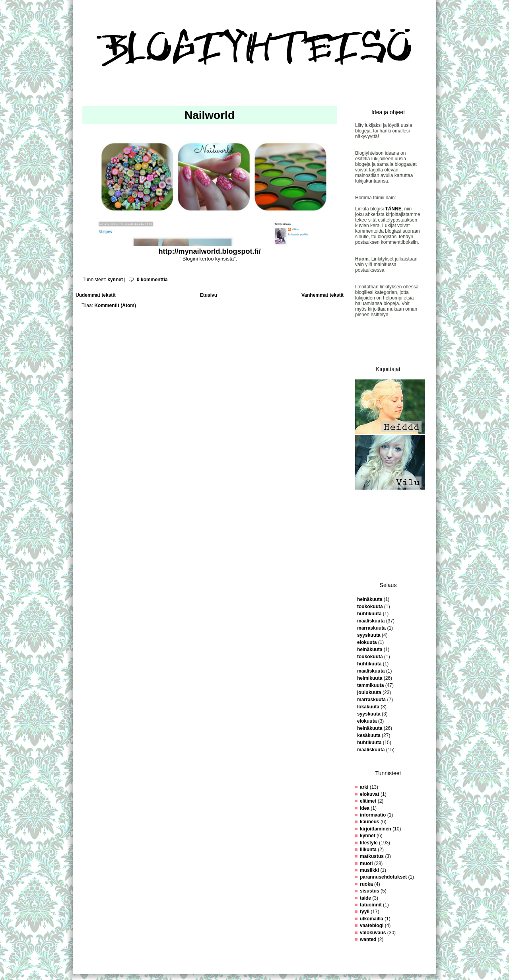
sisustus (370, 891)
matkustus (372, 856)
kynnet (115, 280)
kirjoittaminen (376, 829)
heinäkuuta (370, 599)
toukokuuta (370, 607)
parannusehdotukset (383, 877)
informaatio (373, 815)
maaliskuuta (371, 621)
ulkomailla (372, 919)
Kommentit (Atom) (115, 305)
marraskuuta (371, 628)
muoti (366, 863)
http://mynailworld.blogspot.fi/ (210, 251)
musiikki (369, 870)
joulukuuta (369, 692)
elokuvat (370, 794)
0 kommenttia (152, 280)
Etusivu (209, 295)
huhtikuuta (369, 614)
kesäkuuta (369, 735)
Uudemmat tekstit (96, 295)
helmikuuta (370, 678)
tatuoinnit (371, 905)
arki (364, 787)
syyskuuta (369, 635)
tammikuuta (370, 685)
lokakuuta (368, 707)
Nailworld (210, 115)
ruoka (366, 884)
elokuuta (367, 642)
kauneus (370, 822)
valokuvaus (373, 933)
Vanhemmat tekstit (322, 295)
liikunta (368, 850)
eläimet (368, 801)
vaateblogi (372, 926)
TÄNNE (393, 209)
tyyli (365, 912)
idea (365, 808)
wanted (368, 939)
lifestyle (369, 843)
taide (365, 898)
